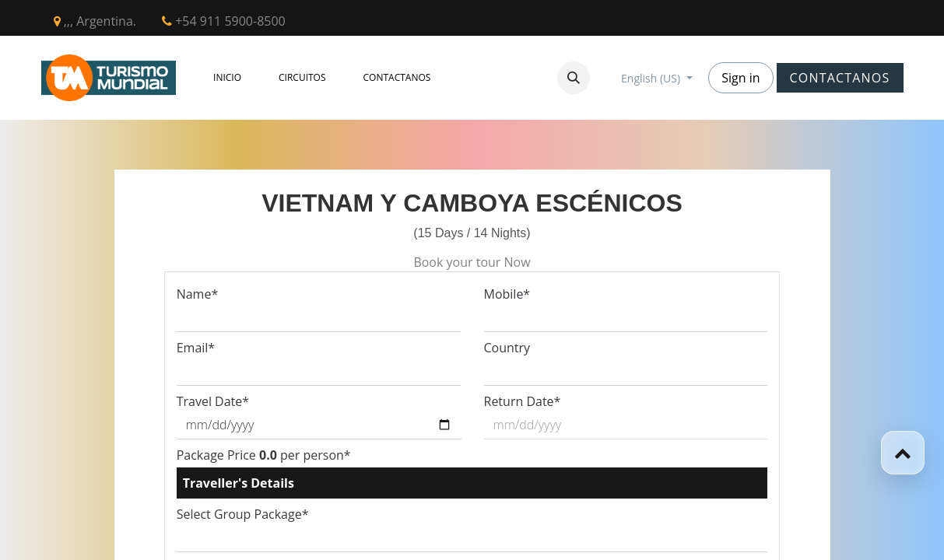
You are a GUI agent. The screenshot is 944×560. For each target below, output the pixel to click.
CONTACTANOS (840, 78)
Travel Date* (213, 401)
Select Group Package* (243, 514)
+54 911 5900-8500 (224, 21)
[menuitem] (227, 78)
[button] (574, 78)
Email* (196, 348)
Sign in (740, 78)
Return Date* (523, 401)
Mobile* (507, 294)
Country (507, 348)
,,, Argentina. (95, 21)
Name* (198, 294)
